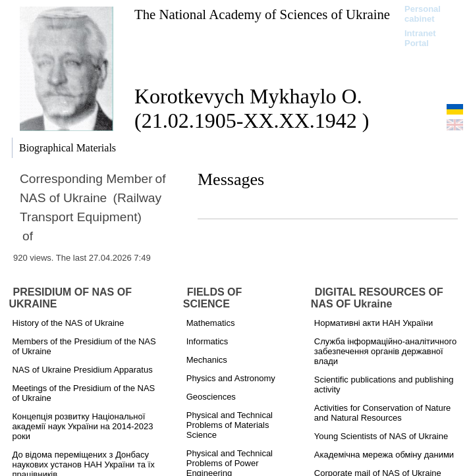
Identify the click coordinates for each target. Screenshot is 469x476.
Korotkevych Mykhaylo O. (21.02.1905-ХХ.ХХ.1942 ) (252, 108)
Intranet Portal (420, 38)
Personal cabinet (423, 14)
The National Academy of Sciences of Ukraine (262, 14)
